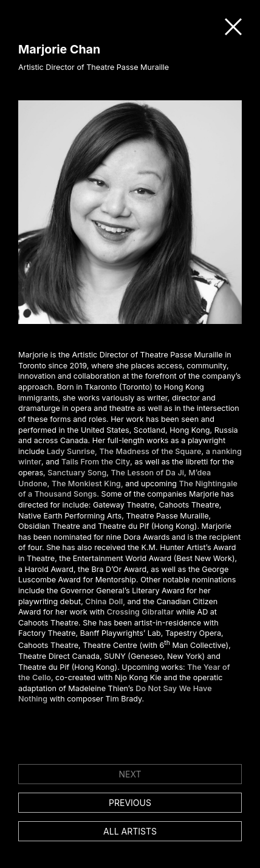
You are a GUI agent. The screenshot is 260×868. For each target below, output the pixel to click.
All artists (130, 831)
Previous (130, 803)
